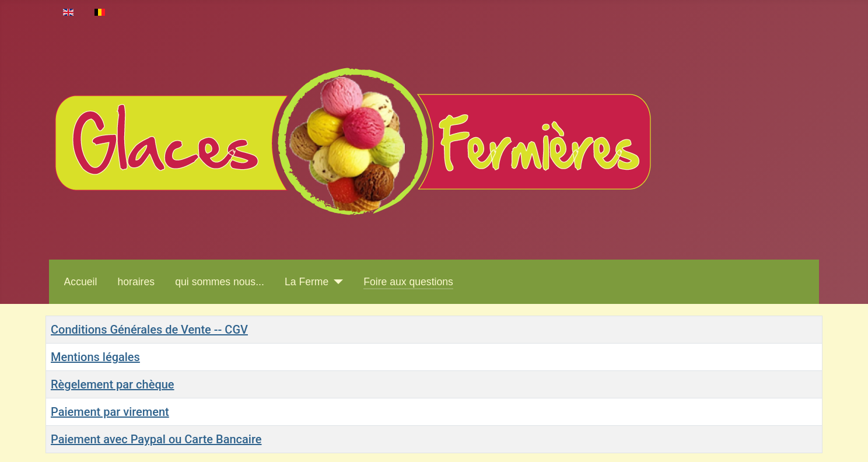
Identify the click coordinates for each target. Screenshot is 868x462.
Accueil (81, 282)
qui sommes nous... (220, 282)
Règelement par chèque (113, 384)
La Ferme (307, 282)
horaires (136, 282)
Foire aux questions (408, 282)
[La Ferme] (336, 282)
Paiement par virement (110, 412)
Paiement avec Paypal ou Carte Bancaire (156, 439)
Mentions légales (95, 357)
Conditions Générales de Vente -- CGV (149, 330)
